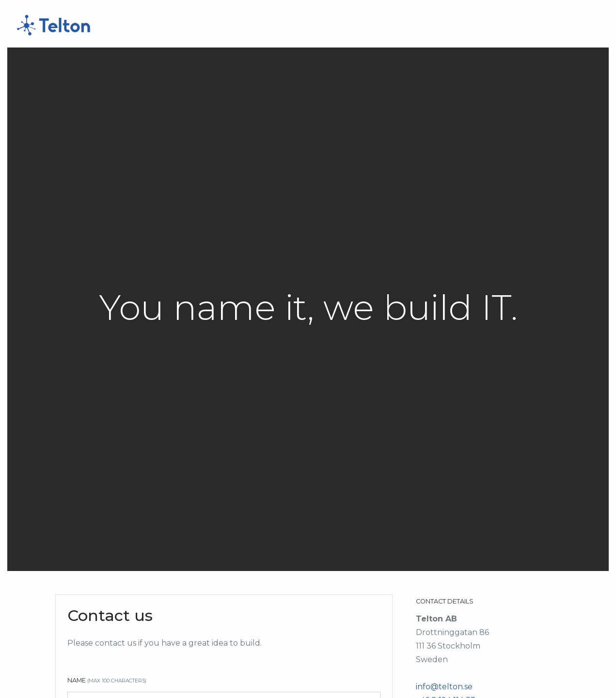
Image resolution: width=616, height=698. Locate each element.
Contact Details (445, 601)
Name (107, 680)
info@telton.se (444, 687)
